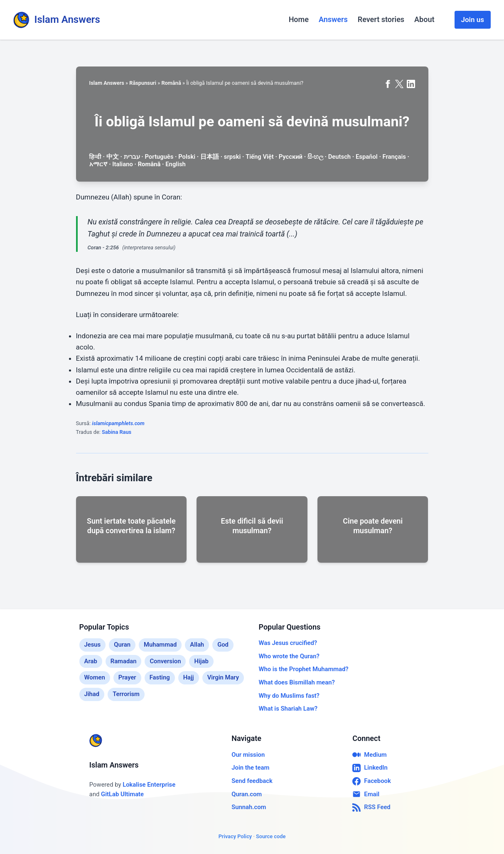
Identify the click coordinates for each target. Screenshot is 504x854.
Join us (473, 20)
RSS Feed (371, 807)
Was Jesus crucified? (288, 643)
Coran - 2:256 (103, 247)
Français (394, 157)
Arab (91, 661)
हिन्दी (95, 157)
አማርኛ (98, 164)
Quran (122, 645)
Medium (369, 755)
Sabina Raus (117, 432)
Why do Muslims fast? (289, 696)
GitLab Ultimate (122, 794)
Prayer (127, 677)
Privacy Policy (235, 836)
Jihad (92, 694)
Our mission (248, 755)
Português (159, 157)
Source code (271, 836)
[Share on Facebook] (388, 84)
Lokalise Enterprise (149, 785)
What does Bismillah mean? (297, 682)
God (223, 645)
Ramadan (124, 661)
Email (366, 794)
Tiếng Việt (260, 157)
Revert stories (381, 19)
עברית (132, 157)
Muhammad (160, 645)
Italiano (122, 164)
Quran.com (247, 794)
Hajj (189, 677)
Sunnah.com (249, 807)
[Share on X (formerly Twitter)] (399, 84)
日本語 (210, 157)
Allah (197, 645)
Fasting (160, 677)
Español (367, 157)
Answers (333, 19)
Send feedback (252, 781)
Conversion (165, 661)
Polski (187, 157)
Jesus (93, 645)
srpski (232, 157)
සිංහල (315, 157)
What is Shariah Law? (288, 709)
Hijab (201, 661)
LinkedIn (370, 768)
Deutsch (339, 157)
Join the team (250, 768)
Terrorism (126, 694)
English (176, 164)
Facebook (371, 781)
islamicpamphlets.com (118, 423)
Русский (291, 157)
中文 (113, 157)
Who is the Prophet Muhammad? (304, 669)
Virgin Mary (223, 677)
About (424, 19)
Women (95, 677)
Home (299, 19)
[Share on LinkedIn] (411, 84)
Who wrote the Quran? (289, 656)
